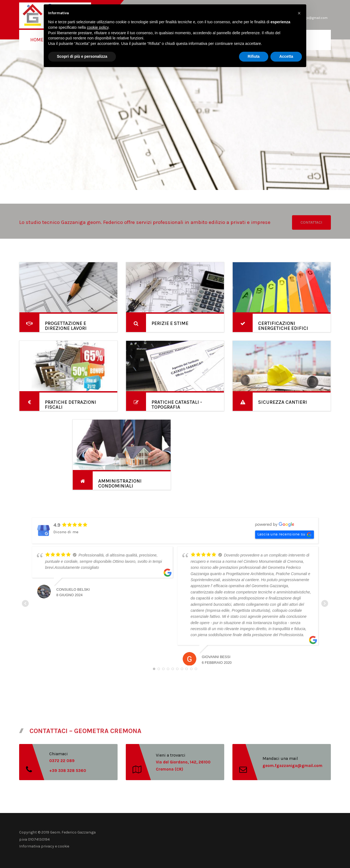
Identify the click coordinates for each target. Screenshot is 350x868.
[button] (299, 13)
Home (37, 40)
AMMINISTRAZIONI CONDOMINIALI (120, 483)
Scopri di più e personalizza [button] (82, 56)
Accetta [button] (286, 56)
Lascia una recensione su (285, 534)
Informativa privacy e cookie (44, 846)
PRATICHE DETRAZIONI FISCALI (71, 405)
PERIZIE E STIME (170, 323)
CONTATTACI (311, 222)
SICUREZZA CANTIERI (283, 402)
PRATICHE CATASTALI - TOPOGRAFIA (177, 405)
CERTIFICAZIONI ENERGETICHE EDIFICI (283, 326)
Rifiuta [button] (254, 56)
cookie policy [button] (98, 27)
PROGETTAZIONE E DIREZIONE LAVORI (66, 326)
